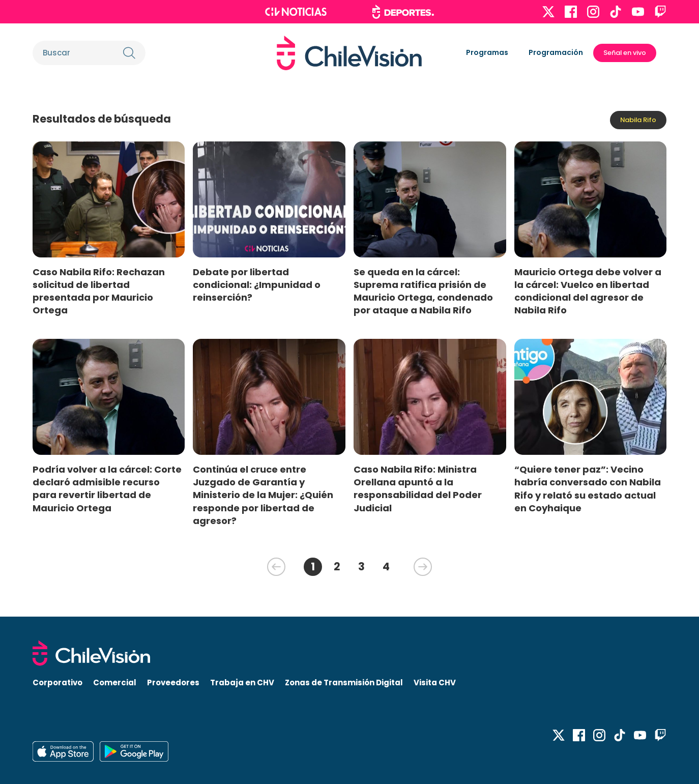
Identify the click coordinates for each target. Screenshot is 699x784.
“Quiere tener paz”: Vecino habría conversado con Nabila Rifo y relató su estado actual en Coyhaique (588, 488)
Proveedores (173, 683)
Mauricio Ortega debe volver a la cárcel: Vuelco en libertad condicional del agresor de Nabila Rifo (588, 291)
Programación (556, 52)
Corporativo (57, 683)
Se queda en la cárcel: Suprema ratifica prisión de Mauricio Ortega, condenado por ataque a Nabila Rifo (423, 291)
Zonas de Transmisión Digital (344, 683)
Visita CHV (435, 683)
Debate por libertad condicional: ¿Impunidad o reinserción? (257, 285)
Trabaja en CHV (242, 683)
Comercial (115, 683)
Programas (487, 52)
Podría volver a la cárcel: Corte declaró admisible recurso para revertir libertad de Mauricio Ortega (107, 488)
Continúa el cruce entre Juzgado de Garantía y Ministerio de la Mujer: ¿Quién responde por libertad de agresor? (263, 495)
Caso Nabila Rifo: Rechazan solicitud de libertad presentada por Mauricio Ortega (99, 291)
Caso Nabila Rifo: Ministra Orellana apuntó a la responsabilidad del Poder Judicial (418, 488)
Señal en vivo (625, 53)
